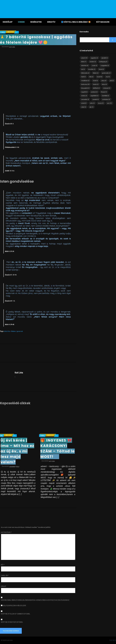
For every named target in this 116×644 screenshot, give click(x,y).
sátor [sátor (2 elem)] (92, 103)
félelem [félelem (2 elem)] (96, 73)
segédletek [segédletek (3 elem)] (94, 96)
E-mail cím (5, 576)
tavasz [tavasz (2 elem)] (101, 103)
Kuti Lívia (12, 47)
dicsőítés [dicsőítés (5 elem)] (92, 69)
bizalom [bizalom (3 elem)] (93, 62)
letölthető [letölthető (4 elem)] (96, 88)
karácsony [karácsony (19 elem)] (85, 84)
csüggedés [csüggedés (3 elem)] (105, 65)
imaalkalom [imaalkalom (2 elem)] (85, 80)
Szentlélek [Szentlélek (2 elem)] (105, 96)
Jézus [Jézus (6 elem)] (104, 80)
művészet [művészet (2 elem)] (107, 88)
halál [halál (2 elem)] (83, 77)
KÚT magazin (103, 22)
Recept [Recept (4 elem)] (104, 92)
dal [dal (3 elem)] (83, 69)
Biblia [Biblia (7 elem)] (84, 62)
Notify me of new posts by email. (12, 622)
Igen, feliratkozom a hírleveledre (13, 606)
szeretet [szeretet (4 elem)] (96, 99)
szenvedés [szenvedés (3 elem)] (85, 99)
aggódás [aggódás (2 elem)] (94, 58)
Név (3, 565)
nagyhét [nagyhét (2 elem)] (84, 92)
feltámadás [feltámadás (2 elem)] (85, 73)
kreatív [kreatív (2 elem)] (96, 84)
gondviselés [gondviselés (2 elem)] (106, 73)
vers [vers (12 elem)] (109, 103)
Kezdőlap (8, 22)
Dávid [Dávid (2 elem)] (101, 69)
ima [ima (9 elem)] (108, 77)
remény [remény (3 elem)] (84, 96)
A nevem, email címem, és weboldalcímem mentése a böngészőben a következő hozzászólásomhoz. (35, 600)
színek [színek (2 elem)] (84, 103)
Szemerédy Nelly (14, 467)
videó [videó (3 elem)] (84, 107)
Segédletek (36, 22)
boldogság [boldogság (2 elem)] (103, 62)
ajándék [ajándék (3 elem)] (105, 58)
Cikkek (21, 22)
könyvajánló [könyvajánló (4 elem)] (85, 88)
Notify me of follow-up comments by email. (16, 614)
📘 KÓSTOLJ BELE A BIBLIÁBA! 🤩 (76, 22)
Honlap (3, 586)
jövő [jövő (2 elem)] (112, 80)
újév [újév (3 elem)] (91, 107)
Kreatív (51, 22)
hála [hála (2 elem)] (91, 77)
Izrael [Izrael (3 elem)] (95, 80)
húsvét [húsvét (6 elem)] (100, 77)
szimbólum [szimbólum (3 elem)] (106, 99)
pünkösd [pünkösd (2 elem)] (94, 92)
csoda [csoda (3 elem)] (94, 65)
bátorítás (7, 331)
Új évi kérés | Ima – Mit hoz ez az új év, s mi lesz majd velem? (17, 451)
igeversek (20, 331)
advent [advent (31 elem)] (84, 58)
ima (1, 436)
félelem (13, 331)
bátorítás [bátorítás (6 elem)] (85, 65)
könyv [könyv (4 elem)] (104, 84)
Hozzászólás (6, 532)
